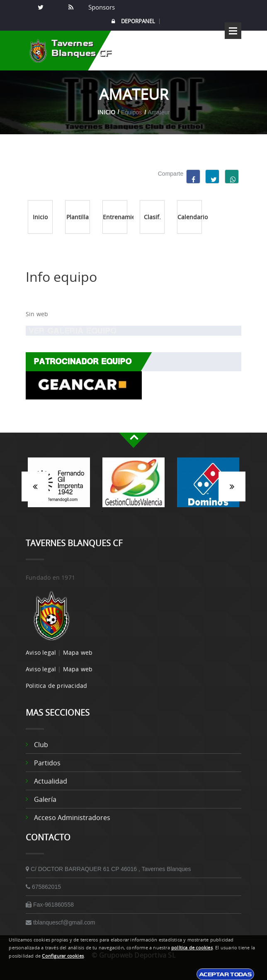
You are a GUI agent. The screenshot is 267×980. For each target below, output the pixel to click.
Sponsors (101, 7)
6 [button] (165, 511)
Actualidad (51, 781)
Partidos (47, 763)
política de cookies (192, 948)
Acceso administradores (72, 818)
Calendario (190, 217)
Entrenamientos (115, 217)
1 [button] (102, 511)
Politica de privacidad (56, 686)
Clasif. (152, 217)
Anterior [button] (35, 486)
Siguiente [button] (232, 486)
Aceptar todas (225, 974)
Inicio (106, 112)
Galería (45, 799)
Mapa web (78, 652)
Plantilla (78, 217)
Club (41, 745)
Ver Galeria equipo (71, 331)
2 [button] (115, 511)
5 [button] (152, 511)
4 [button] (140, 511)
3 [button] (127, 511)
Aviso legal (41, 652)
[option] (59, 486)
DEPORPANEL (133, 21)
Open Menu (233, 31)
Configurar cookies (63, 956)
